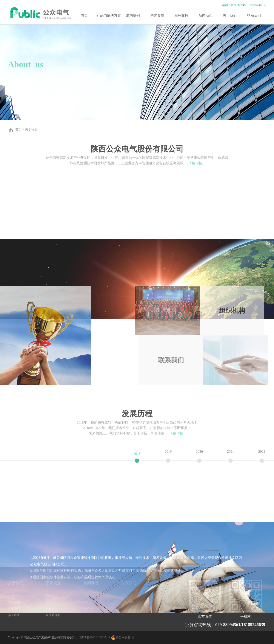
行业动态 (89, 602)
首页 (85, 15)
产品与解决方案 (109, 15)
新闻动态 (206, 15)
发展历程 (14, 609)
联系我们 (254, 15)
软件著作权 (53, 615)
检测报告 (52, 602)
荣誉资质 (157, 15)
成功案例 (133, 15)
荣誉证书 (52, 596)
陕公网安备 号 (125, 637)
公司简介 (14, 596)
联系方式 (127, 596)
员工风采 (14, 615)
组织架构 (14, 602)
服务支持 (181, 15)
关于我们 (230, 15)
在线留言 (127, 602)
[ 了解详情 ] (196, 161)
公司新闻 (89, 596)
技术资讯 (89, 609)
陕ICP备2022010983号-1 (95, 637)
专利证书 (52, 609)
